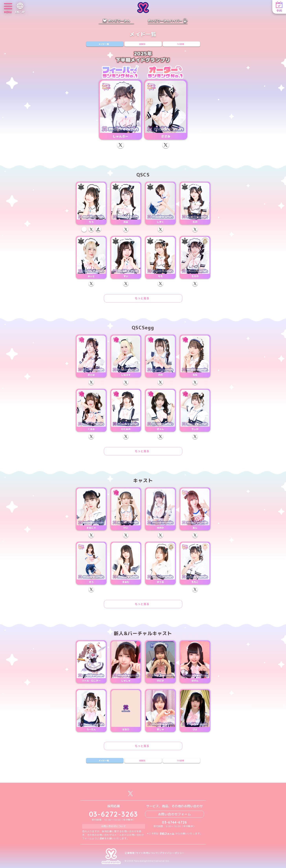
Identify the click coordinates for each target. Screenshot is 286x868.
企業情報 (130, 853)
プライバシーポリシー (172, 853)
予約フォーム (167, 834)
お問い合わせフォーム (175, 814)
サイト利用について (147, 853)
